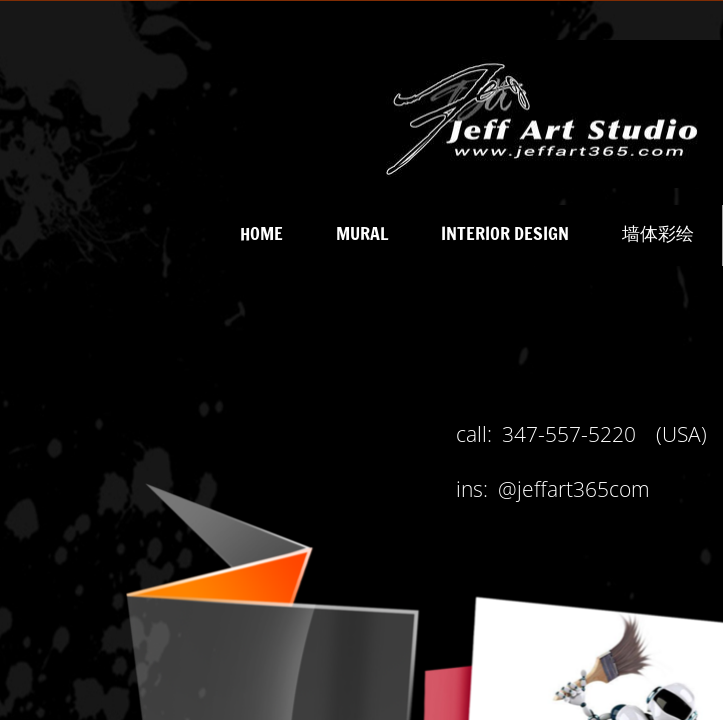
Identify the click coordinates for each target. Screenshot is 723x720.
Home (261, 233)
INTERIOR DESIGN (505, 233)
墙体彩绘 (658, 233)
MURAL (362, 233)
